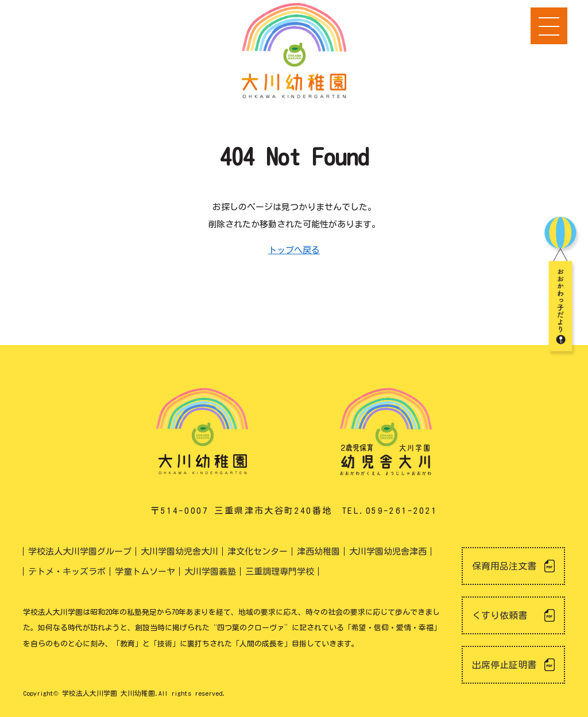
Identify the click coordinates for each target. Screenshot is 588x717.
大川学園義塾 (210, 571)
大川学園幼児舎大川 (179, 551)
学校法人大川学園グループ (80, 551)
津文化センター (258, 551)
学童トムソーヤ (145, 571)
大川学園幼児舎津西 (388, 551)
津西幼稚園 (318, 551)
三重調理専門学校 (280, 571)
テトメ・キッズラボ (67, 571)
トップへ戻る (294, 250)
